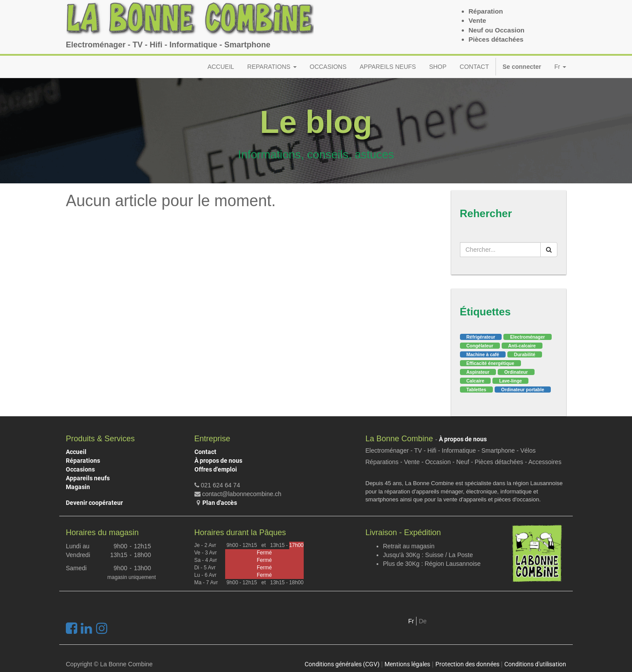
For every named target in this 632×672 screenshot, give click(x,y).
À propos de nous (218, 461)
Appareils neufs (88, 478)
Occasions (80, 469)
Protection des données (467, 664)
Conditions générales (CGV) (342, 664)
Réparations (83, 461)
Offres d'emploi (216, 469)
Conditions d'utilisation (535, 664)
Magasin (78, 487)
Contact (205, 452)
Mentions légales (407, 664)
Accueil (76, 452)
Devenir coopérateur (94, 503)
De (423, 621)
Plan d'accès (220, 503)
